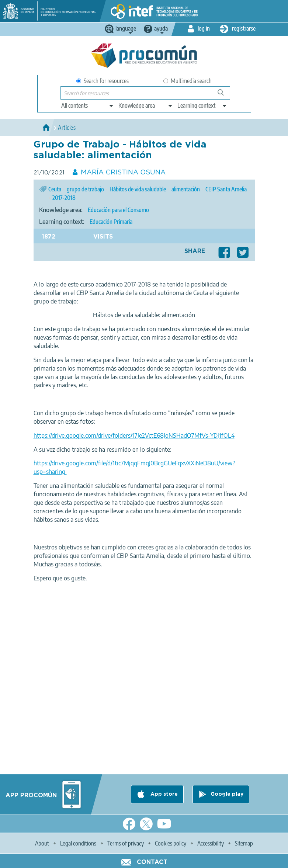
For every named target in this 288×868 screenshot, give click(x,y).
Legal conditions (78, 843)
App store (163, 794)
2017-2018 (64, 198)
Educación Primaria (111, 222)
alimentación (186, 189)
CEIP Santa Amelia (226, 189)
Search (224, 95)
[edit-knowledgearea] (146, 105)
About (42, 843)
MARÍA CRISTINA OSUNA (123, 173)
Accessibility (211, 843)
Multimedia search (188, 81)
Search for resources (103, 81)
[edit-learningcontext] (202, 105)
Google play (227, 794)
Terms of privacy (126, 843)
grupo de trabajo (85, 189)
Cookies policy (171, 843)
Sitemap (244, 843)
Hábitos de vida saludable (138, 189)
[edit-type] (88, 105)
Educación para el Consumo (118, 210)
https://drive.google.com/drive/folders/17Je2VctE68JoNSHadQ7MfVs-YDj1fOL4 (134, 435)
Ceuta (55, 189)
